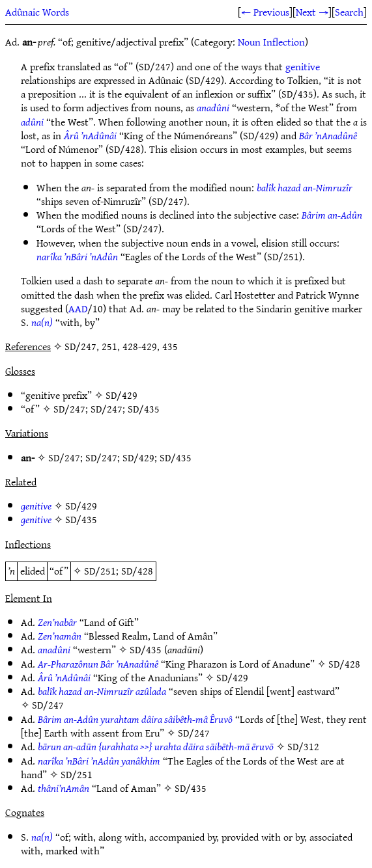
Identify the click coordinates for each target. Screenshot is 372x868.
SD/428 (137, 571)
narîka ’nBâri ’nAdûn (77, 256)
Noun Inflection (271, 42)
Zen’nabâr (57, 622)
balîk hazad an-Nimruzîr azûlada (102, 691)
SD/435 (144, 409)
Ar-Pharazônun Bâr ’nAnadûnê (98, 664)
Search (349, 12)
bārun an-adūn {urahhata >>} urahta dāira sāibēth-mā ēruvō (156, 746)
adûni (32, 122)
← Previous (265, 12)
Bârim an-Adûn (332, 215)
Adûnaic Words (37, 12)
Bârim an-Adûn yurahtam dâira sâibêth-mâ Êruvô (135, 719)
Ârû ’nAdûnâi (90, 135)
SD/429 (122, 395)
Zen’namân (60, 636)
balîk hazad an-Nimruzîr (305, 187)
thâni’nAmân (64, 788)
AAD (78, 308)
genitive (303, 66)
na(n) (42, 322)
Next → (312, 12)
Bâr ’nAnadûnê (328, 135)
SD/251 (100, 571)
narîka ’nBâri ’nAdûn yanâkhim (99, 761)
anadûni (213, 107)
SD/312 (303, 746)
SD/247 (69, 409)
